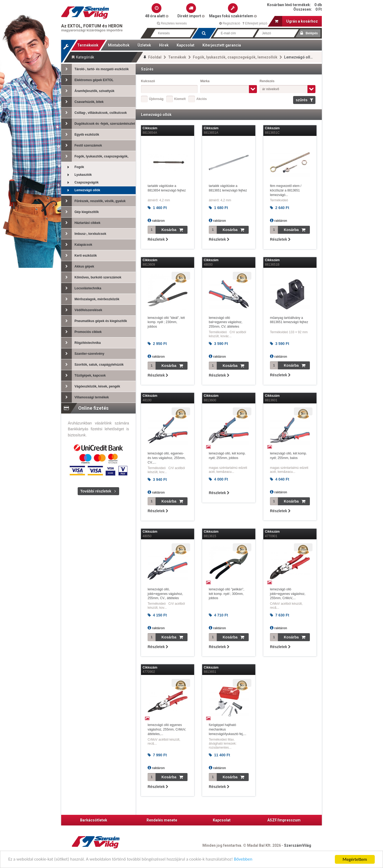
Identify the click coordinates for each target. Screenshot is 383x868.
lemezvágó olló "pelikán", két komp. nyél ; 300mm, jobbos (226, 594)
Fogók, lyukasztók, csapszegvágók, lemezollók (235, 57)
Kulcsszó (148, 81)
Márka (205, 81)
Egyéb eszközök (80, 135)
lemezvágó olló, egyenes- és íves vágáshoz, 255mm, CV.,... (167, 458)
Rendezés (267, 81)
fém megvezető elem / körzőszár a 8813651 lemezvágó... (286, 190)
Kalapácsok (77, 245)
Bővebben (244, 860)
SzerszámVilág (298, 845)
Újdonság (156, 99)
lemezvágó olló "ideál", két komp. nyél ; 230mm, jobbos (166, 322)
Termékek (177, 57)
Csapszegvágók (80, 183)
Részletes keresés (172, 23)
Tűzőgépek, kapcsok (83, 375)
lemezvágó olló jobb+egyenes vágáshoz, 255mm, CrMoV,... (288, 594)
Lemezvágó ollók (81, 190)
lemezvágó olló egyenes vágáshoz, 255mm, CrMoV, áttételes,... (167, 729)
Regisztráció (230, 23)
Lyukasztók (76, 175)
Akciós (201, 99)
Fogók (73, 167)
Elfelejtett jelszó (255, 23)
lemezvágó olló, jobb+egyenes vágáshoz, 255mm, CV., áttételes (165, 594)
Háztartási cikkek (81, 223)
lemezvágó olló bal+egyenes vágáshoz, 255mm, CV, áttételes (226, 322)
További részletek (96, 491)
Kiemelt (180, 99)
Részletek (158, 239)
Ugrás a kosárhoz (296, 21)
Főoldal (155, 57)
